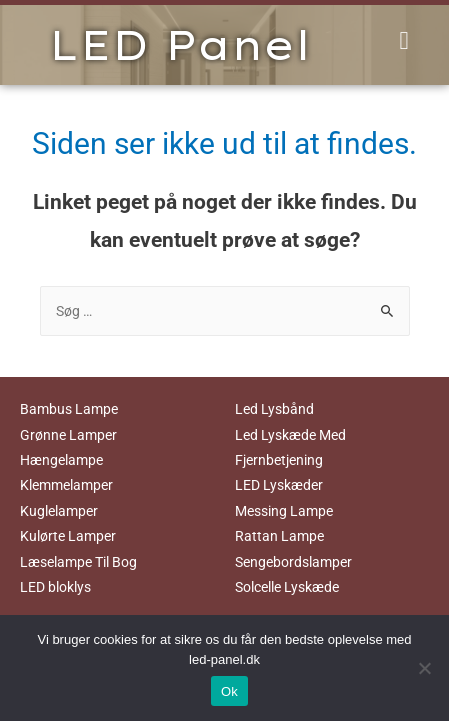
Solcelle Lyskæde (287, 587)
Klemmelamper (66, 485)
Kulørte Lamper (68, 536)
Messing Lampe (284, 511)
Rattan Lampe (279, 536)
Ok (229, 691)
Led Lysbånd (274, 409)
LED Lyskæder (279, 485)
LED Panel (180, 45)
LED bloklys (55, 587)
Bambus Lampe (69, 409)
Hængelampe (61, 460)
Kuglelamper (59, 511)
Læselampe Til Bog (78, 562)
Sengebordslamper (293, 562)
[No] (424, 668)
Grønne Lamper (68, 435)
